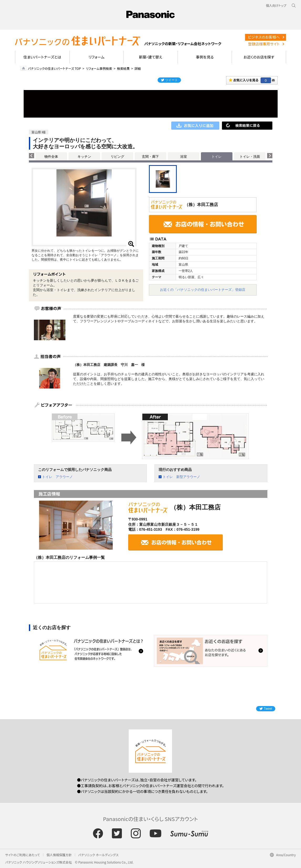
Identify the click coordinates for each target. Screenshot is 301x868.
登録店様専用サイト (264, 44)
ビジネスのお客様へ (264, 37)
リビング (117, 157)
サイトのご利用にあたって (23, 855)
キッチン (84, 157)
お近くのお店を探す (259, 57)
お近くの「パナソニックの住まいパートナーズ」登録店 (203, 290)
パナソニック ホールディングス (98, 855)
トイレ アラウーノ (57, 477)
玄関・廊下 (150, 157)
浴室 (184, 157)
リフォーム (97, 57)
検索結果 (123, 68)
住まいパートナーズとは (42, 57)
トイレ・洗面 (250, 157)
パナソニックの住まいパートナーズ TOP (54, 68)
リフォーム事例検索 (99, 68)
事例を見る (205, 57)
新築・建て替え (151, 57)
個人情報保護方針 (59, 855)
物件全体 (51, 157)
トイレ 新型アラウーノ (181, 477)
